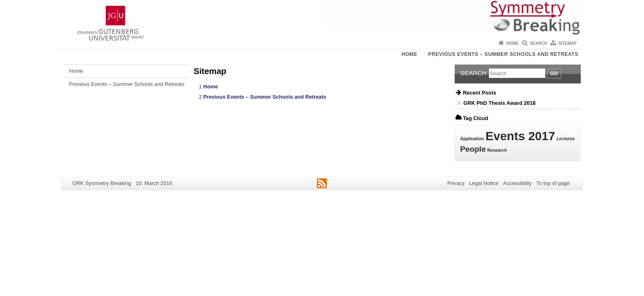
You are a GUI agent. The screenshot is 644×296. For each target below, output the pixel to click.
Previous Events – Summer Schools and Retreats (503, 54)
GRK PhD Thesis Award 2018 (499, 103)
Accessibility (517, 183)
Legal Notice (484, 183)
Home (513, 43)
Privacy (456, 183)
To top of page (553, 183)
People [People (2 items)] (473, 149)
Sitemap (568, 43)
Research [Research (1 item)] (497, 150)
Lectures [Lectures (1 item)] (566, 139)
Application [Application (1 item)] (472, 139)
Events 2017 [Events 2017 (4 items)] (520, 136)
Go (554, 73)
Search (538, 43)
